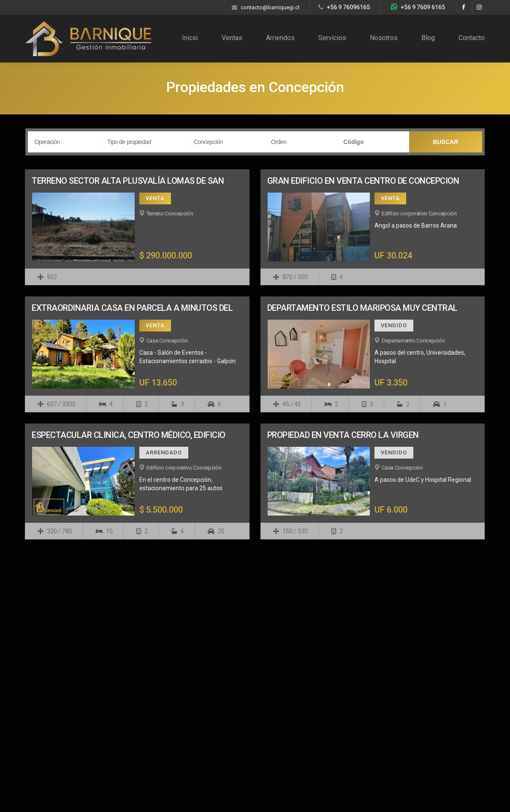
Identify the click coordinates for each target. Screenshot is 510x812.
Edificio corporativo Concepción (419, 213)
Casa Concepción (167, 341)
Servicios (332, 38)
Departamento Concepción (413, 341)
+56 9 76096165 (348, 7)
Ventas (232, 38)
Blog (428, 38)
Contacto (472, 38)
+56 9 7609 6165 (423, 7)
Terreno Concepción (170, 213)
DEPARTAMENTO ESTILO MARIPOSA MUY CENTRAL (362, 308)
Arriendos (280, 38)
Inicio (190, 38)
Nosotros (384, 38)
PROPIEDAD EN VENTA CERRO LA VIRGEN (343, 435)
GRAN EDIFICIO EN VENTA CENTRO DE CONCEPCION (363, 181)
